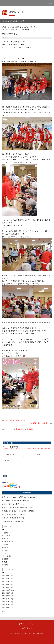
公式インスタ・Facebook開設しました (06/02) (19, 497)
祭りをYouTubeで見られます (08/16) (15, 501)
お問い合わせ (27, 628)
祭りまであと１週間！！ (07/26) (14, 514)
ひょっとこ (9, 429)
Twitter (5, 38)
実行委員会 (20, 429)
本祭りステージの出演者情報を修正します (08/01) (20, 508)
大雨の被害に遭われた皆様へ (38, 423)
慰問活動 (30, 429)
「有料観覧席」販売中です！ (15, 421)
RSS (4, 611)
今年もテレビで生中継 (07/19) (13, 518)
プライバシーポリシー (27, 624)
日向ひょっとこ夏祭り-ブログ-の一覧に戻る (19, 27)
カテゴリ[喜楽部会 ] (23, 29)
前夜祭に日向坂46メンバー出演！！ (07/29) (18, 511)
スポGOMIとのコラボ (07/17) (13, 521)
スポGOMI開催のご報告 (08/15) (14, 504)
